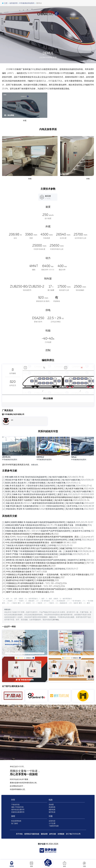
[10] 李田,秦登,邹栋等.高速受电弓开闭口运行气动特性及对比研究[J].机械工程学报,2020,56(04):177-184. (47, 548)
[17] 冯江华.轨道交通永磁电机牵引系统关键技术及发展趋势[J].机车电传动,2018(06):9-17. (40, 569)
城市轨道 (52, 815)
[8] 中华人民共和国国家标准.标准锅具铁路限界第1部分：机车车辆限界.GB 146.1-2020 (39, 543)
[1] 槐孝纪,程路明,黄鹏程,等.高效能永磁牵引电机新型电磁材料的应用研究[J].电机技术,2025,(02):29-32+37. (48, 522)
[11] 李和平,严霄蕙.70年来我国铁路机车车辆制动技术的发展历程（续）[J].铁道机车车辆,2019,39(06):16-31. (48, 551)
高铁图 (51, 808)
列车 (13, 803)
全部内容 (52, 824)
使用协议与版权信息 (32, 837)
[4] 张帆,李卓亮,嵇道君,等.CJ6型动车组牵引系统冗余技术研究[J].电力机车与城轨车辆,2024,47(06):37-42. (47, 486)
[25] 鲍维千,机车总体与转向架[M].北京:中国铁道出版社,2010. (28, 592)
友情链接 (61, 837)
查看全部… (35, 465)
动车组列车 (13, 3)
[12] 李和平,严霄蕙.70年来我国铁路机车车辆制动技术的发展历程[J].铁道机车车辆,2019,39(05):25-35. (46, 554)
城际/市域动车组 (17, 810)
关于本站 (56, 623)
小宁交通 (52, 827)
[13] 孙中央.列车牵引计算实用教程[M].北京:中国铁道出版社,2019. (30, 557)
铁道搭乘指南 (16, 824)
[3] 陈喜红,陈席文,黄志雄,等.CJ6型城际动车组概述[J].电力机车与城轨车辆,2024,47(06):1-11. (41, 483)
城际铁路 (52, 813)
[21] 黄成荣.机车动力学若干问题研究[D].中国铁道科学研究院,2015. (31, 580)
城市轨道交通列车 (18, 813)
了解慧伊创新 (54, 829)
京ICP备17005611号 (73, 837)
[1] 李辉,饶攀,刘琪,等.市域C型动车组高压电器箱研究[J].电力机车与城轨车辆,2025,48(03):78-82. (43, 477)
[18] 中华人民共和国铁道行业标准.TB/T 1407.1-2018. (25, 572)
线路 (31, 864)
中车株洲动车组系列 (26, 3)
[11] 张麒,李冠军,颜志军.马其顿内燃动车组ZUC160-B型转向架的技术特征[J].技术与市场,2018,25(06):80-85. (49, 506)
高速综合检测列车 (18, 815)
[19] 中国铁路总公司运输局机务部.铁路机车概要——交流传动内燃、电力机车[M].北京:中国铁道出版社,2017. (48, 575)
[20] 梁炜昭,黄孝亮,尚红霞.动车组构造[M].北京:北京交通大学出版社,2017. (33, 577)
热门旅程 (15, 827)
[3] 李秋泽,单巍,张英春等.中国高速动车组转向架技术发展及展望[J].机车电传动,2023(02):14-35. (43, 528)
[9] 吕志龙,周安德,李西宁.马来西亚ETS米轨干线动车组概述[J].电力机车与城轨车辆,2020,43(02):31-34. (46, 500)
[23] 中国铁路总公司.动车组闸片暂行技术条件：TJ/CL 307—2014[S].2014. (34, 586)
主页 (5, 3)
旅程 (65, 864)
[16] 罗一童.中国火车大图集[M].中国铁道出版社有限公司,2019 (29, 566)
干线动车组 (15, 808)
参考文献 (53, 837)
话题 (84, 864)
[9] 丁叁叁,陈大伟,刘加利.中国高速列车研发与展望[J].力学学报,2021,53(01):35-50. (37, 546)
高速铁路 (52, 810)
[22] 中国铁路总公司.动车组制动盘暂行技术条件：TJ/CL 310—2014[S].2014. (35, 583)
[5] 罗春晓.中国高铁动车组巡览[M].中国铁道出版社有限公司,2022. (31, 534)
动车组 (12, 864)
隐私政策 (44, 837)
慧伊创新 (42, 847)
